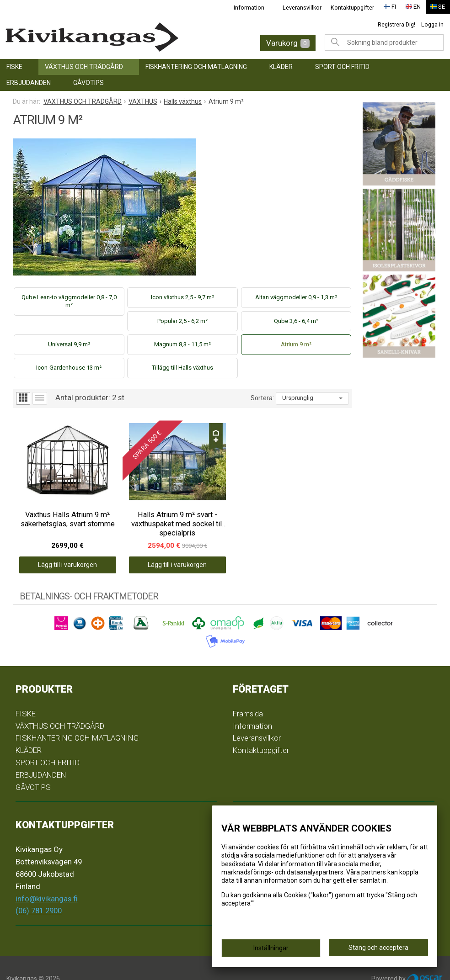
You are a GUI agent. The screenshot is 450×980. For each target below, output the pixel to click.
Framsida (248, 693)
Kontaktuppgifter (352, 8)
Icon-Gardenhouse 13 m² (69, 368)
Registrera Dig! (396, 24)
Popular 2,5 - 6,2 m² (182, 321)
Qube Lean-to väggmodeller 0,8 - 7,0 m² (69, 301)
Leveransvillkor (302, 8)
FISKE (14, 67)
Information (249, 8)
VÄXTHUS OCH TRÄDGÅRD (84, 67)
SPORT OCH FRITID (342, 67)
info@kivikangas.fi (47, 877)
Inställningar (271, 949)
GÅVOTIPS (88, 83)
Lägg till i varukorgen (55, 544)
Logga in (432, 24)
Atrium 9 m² (296, 344)
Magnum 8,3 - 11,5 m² (182, 344)
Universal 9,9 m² (69, 344)
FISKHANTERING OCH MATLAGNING (196, 67)
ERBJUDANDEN (29, 83)
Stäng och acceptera (378, 948)
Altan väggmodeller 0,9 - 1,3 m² (296, 297)
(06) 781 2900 (39, 890)
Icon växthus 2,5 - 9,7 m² (182, 297)
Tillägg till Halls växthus (182, 368)
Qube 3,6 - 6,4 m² (296, 321)
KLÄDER (281, 67)
